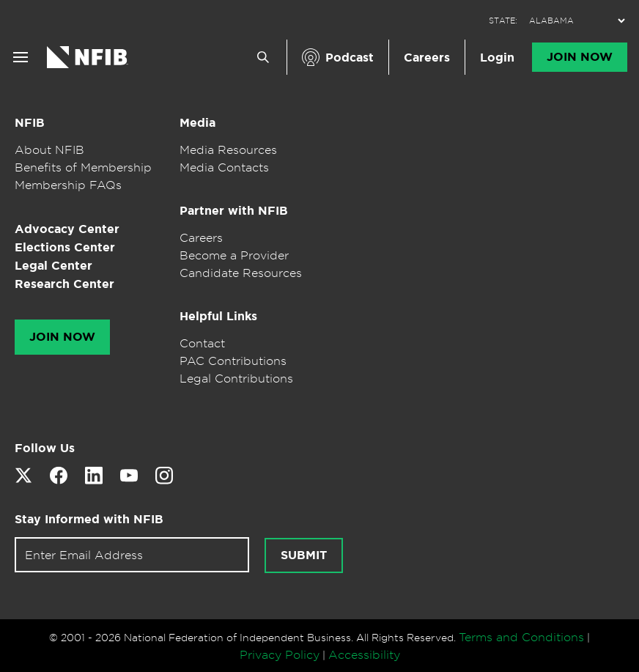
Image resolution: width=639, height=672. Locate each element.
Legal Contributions (236, 378)
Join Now (580, 57)
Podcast (350, 58)
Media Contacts (224, 167)
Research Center (64, 284)
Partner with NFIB (234, 211)
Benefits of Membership (83, 167)
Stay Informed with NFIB (89, 519)
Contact (202, 343)
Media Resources (228, 149)
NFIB (30, 123)
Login (497, 58)
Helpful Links (218, 316)
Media (197, 123)
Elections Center (65, 247)
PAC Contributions (233, 361)
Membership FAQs (68, 185)
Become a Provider (234, 255)
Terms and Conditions (521, 637)
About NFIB (49, 149)
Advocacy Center (67, 229)
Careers (427, 58)
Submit (304, 555)
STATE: (503, 21)
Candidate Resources (241, 273)
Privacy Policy (280, 654)
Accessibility (364, 654)
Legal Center (53, 266)
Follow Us (45, 448)
